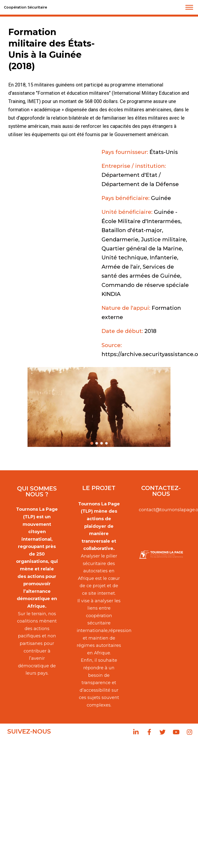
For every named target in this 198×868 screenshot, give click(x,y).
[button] (99, 407)
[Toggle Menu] (189, 7)
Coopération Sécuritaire (25, 7)
